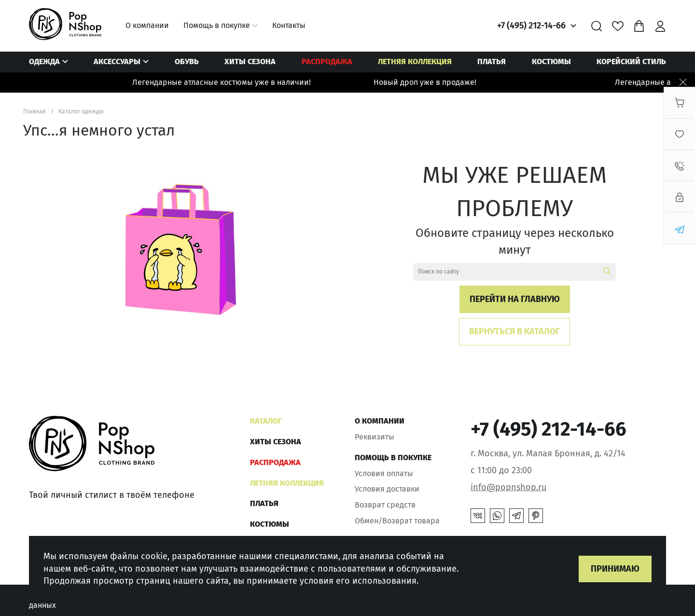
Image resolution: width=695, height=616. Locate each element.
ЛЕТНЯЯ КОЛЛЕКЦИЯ (415, 62)
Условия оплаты (384, 473)
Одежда (44, 62)
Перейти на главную (515, 299)
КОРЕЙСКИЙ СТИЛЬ (631, 62)
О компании (147, 25)
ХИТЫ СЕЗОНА (250, 62)
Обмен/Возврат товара (397, 521)
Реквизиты (375, 437)
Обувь (187, 62)
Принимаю (615, 569)
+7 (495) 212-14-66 (531, 26)
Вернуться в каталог (514, 331)
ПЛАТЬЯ (492, 62)
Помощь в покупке (217, 25)
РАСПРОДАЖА (327, 62)
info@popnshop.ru (508, 487)
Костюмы (551, 62)
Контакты (289, 25)
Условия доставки (387, 489)
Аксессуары (117, 62)
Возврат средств (385, 505)
